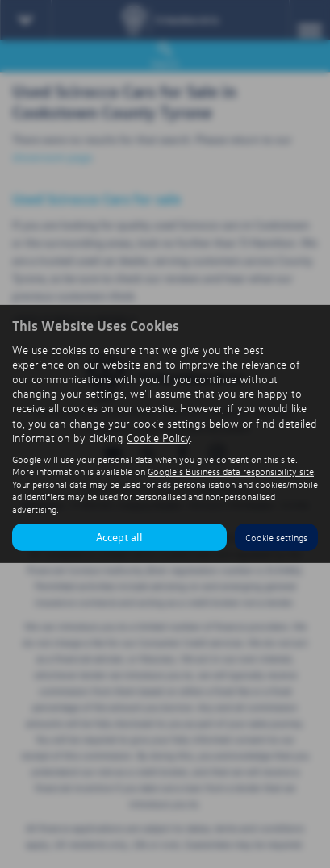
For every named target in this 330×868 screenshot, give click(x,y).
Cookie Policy (158, 438)
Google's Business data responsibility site (231, 472)
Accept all (119, 537)
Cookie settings (276, 538)
